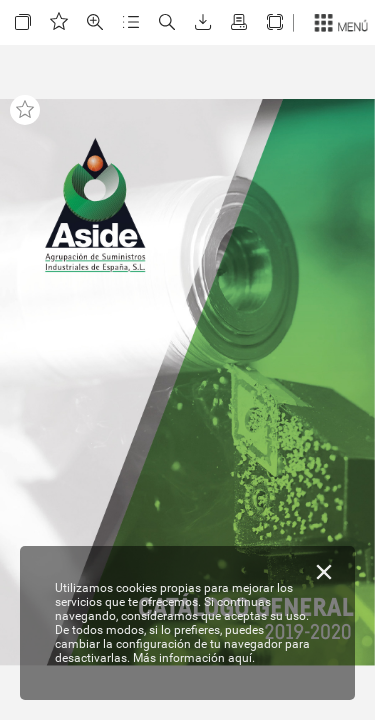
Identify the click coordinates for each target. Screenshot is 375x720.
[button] (23, 22)
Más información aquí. (194, 658)
